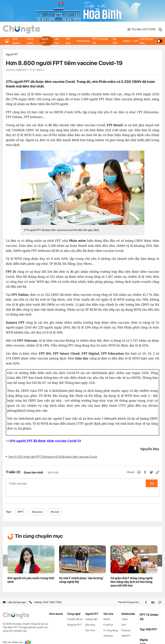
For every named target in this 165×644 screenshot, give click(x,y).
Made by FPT (74, 616)
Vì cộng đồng (111, 622)
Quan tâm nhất (33, 472)
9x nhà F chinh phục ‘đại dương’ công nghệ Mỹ (81, 572)
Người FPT (44, 41)
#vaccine (37, 503)
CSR (135, 41)
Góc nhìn (90, 622)
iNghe (126, 41)
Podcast (126, 622)
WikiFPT (126, 628)
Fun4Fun (108, 616)
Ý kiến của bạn (82, 483)
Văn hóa (57, 41)
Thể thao (68, 41)
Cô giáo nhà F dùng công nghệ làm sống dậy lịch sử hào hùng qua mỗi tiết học (132, 574)
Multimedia (83, 41)
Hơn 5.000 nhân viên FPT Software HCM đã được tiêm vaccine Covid (53, 457)
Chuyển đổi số (75, 611)
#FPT (21, 503)
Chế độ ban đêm (151, 41)
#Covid (55, 503)
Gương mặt (91, 611)
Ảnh (124, 616)
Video (125, 611)
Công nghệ (30, 41)
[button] (160, 552)
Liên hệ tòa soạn (14, 594)
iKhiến (107, 611)
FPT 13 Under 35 (100, 41)
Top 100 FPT (148, 621)
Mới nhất (53, 472)
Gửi (152, 483)
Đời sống (90, 616)
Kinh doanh (16, 41)
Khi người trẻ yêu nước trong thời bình (31, 572)
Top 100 (114, 41)
